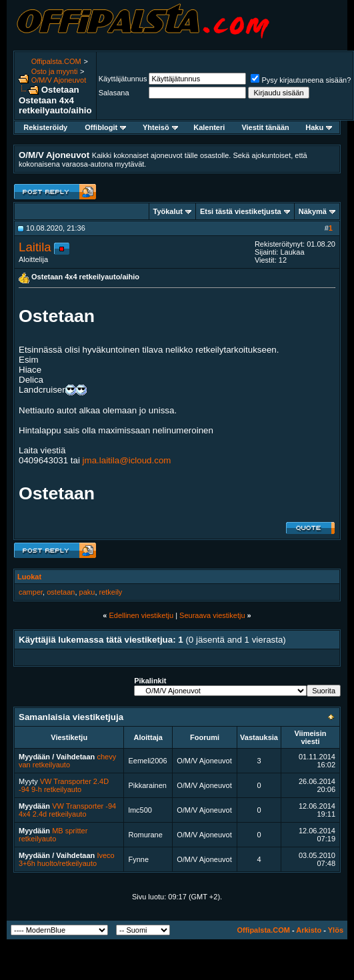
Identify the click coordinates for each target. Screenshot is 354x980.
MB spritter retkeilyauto (53, 835)
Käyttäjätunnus (123, 79)
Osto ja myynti (55, 71)
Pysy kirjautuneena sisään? (301, 80)
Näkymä (313, 211)
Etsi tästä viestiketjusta (241, 211)
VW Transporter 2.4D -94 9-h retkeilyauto (64, 785)
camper (31, 592)
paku (87, 592)
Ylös (336, 930)
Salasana (114, 93)
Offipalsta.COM (56, 61)
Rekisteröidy (45, 127)
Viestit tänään (265, 127)
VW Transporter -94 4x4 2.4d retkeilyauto (67, 810)
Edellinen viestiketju (141, 615)
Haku (319, 127)
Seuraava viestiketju (212, 615)
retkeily (111, 592)
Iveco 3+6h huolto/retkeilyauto (67, 859)
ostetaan (61, 592)
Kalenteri (209, 127)
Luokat (29, 577)
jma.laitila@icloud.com (127, 460)
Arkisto (309, 930)
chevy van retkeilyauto (67, 761)
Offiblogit (105, 127)
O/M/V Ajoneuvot (59, 80)
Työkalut (168, 211)
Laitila (35, 247)
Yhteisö (160, 127)
